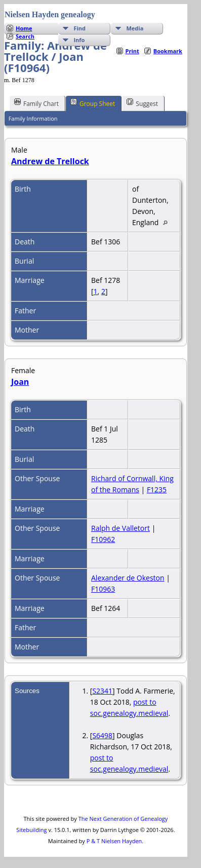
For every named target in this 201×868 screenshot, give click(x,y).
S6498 (102, 735)
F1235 (157, 490)
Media (135, 28)
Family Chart (36, 103)
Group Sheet (93, 103)
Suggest (142, 103)
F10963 (103, 589)
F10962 (103, 539)
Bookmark (168, 51)
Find (79, 28)
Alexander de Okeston (128, 578)
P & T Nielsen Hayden (114, 841)
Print (132, 51)
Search (25, 36)
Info (79, 40)
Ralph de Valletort (120, 528)
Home (24, 28)
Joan (20, 382)
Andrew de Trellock (50, 161)
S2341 (102, 691)
